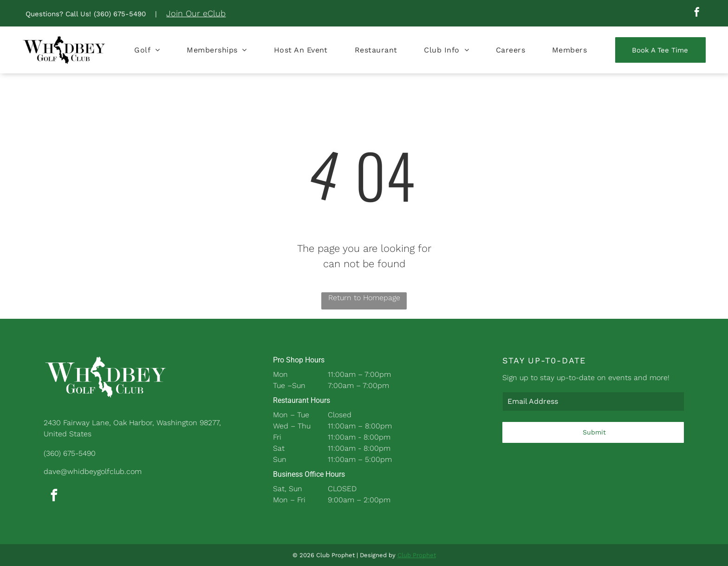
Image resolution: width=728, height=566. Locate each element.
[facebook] (697, 13)
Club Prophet (417, 555)
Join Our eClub (196, 13)
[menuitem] (147, 50)
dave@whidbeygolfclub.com (93, 471)
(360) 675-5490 (120, 14)
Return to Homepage (364, 298)
